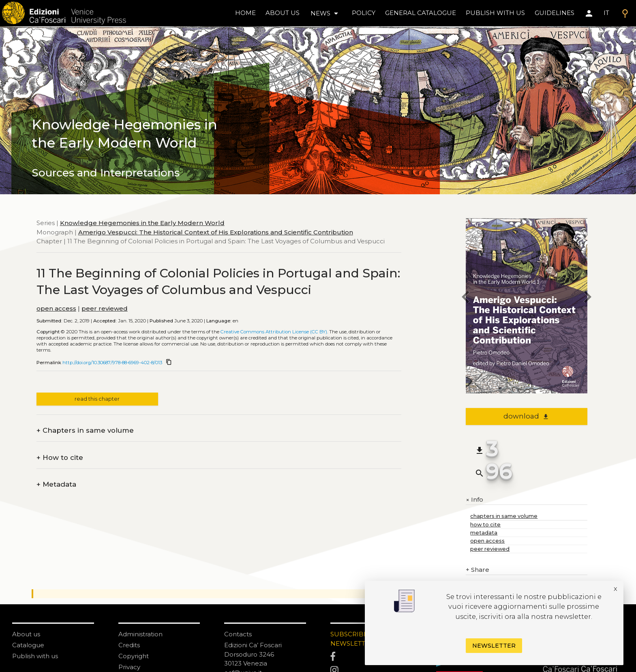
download (526, 416)
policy (364, 13)
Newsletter (494, 646)
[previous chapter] (466, 298)
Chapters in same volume (85, 430)
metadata (484, 533)
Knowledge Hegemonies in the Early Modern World (142, 223)
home (245, 13)
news (326, 13)
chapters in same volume (504, 516)
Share (478, 570)
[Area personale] (589, 13)
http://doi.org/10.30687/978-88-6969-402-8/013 (112, 363)
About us (283, 13)
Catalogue (28, 645)
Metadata (56, 484)
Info (474, 500)
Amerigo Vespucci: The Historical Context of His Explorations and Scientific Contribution (216, 232)
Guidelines (555, 13)
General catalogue (421, 13)
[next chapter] (587, 298)
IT (606, 13)
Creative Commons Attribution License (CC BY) (274, 332)
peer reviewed (105, 308)
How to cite (60, 458)
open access (56, 308)
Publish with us (495, 13)
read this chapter (97, 399)
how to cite (485, 525)
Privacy (129, 667)
